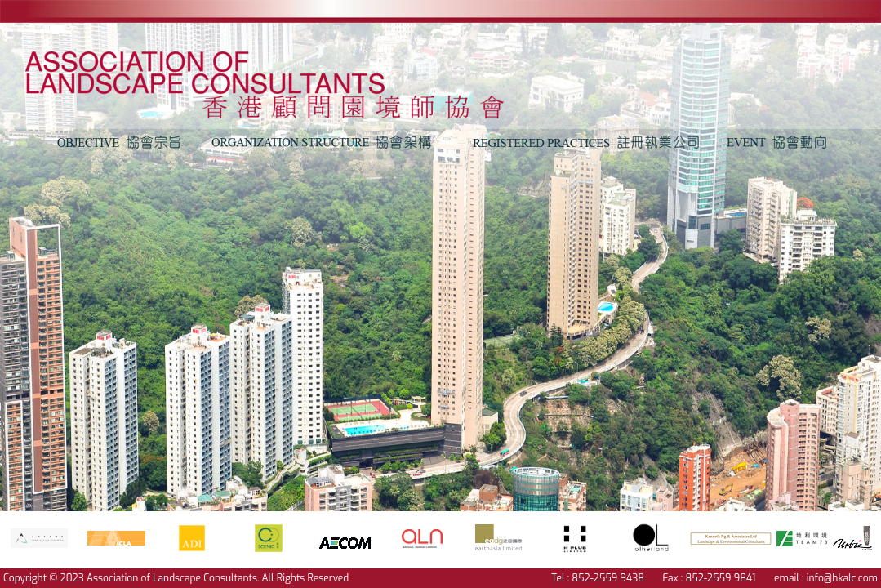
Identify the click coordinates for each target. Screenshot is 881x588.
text (286, 76)
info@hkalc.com (842, 578)
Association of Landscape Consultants (172, 578)
